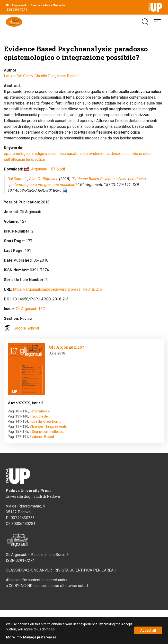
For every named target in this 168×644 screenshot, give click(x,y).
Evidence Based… (43, 437)
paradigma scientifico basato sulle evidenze (67, 154)
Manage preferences (40, 639)
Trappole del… (40, 416)
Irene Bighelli (68, 76)
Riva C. (35, 179)
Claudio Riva (45, 76)
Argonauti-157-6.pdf (48, 169)
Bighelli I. (50, 179)
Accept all (148, 633)
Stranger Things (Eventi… (49, 427)
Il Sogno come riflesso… (48, 432)
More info (14, 639)
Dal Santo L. (18, 179)
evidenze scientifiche (124, 154)
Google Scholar (27, 328)
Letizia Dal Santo (18, 76)
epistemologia (16, 154)
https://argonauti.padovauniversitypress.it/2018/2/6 (57, 289)
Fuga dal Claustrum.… (46, 421)
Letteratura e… (41, 411)
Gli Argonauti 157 (30, 309)
